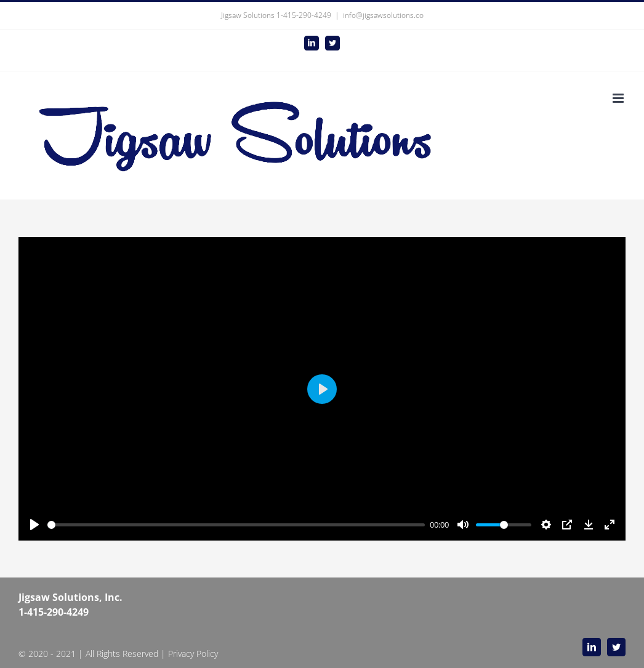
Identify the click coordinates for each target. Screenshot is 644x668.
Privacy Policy (193, 654)
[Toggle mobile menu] (619, 98)
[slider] (236, 525)
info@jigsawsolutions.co (383, 15)
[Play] (34, 525)
